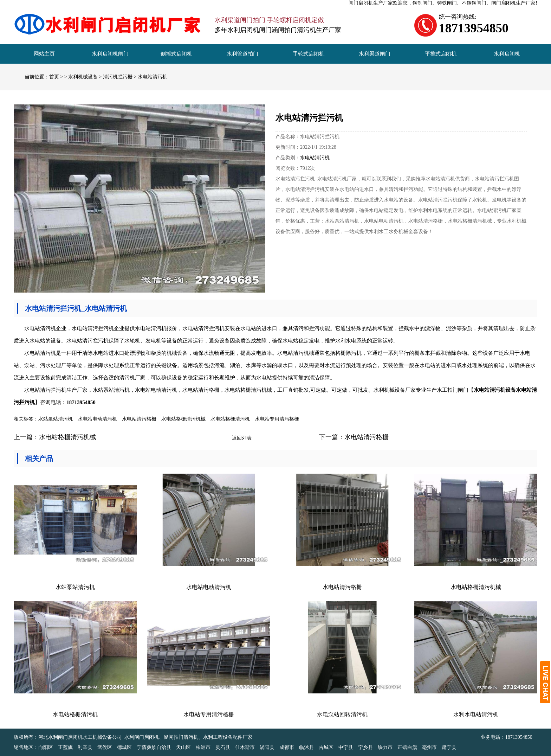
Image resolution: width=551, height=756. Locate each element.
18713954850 (519, 737)
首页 (54, 77)
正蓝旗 (65, 747)
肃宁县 (449, 747)
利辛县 (85, 747)
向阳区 (46, 747)
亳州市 (429, 747)
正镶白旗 (407, 747)
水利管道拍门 (242, 54)
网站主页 (44, 54)
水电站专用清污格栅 (277, 419)
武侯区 (105, 747)
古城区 (326, 747)
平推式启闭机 (441, 54)
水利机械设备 (83, 77)
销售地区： (26, 747)
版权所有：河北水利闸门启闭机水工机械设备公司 (68, 737)
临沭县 (306, 747)
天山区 (183, 747)
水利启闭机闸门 (110, 54)
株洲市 (203, 747)
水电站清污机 (153, 77)
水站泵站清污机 (56, 419)
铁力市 (385, 747)
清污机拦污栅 (118, 77)
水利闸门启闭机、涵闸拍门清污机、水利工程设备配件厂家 (188, 737)
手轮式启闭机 (309, 54)
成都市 (287, 747)
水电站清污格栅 (139, 419)
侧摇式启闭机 (176, 54)
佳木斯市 (245, 747)
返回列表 (242, 438)
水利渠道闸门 (375, 54)
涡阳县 (267, 747)
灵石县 (223, 747)
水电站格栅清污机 (230, 419)
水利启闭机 (507, 54)
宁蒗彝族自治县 (154, 747)
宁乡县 (365, 747)
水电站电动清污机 (97, 419)
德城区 (124, 747)
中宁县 (346, 747)
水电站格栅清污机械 (183, 419)
